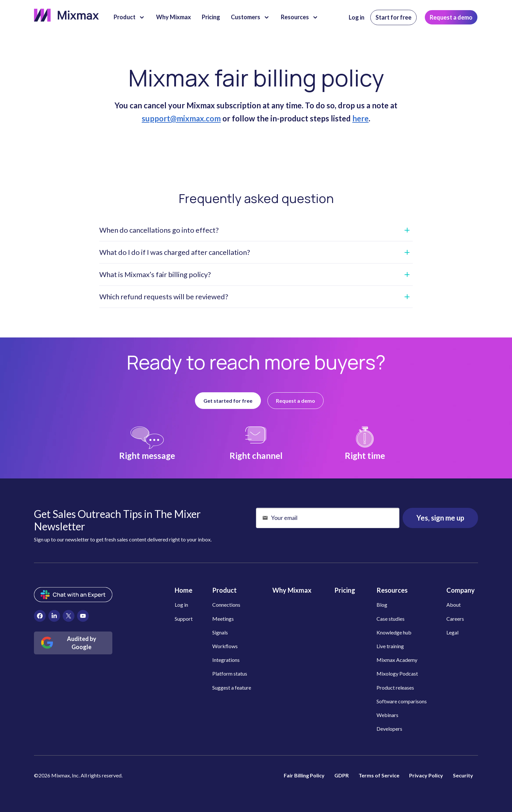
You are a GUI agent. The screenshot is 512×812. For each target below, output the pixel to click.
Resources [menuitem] (392, 590)
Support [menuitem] (184, 619)
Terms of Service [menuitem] (379, 775)
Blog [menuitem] (382, 605)
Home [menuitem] (184, 590)
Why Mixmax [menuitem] (292, 590)
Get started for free (228, 401)
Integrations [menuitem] (226, 660)
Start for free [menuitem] (393, 17)
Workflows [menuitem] (225, 646)
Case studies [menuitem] (391, 619)
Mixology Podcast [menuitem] (397, 673)
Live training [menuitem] (390, 646)
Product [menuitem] (224, 590)
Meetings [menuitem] (223, 619)
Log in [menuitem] (357, 17)
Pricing (211, 17)
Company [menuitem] (461, 590)
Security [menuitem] (463, 775)
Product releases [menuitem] (395, 687)
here (360, 118)
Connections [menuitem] (226, 605)
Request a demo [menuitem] (451, 17)
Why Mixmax (174, 17)
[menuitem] (40, 616)
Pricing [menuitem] (345, 590)
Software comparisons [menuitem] (402, 701)
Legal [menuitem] (452, 632)
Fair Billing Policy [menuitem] (304, 775)
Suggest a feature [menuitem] (232, 687)
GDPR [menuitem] (342, 775)
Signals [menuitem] (220, 632)
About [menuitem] (454, 605)
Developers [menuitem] (389, 729)
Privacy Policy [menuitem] (426, 775)
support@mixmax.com (181, 118)
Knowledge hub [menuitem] (394, 632)
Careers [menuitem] (455, 619)
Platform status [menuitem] (230, 673)
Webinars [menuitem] (387, 715)
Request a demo (296, 401)
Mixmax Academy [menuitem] (397, 660)
